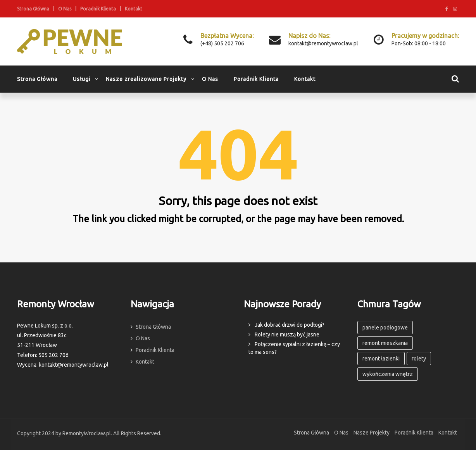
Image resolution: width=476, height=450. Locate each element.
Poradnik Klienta (98, 9)
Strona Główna (33, 9)
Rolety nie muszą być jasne (287, 334)
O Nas (65, 9)
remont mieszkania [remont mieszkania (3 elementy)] (385, 343)
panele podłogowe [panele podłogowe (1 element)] (385, 328)
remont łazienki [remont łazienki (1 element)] (381, 359)
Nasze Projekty (372, 433)
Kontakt (134, 9)
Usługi (82, 79)
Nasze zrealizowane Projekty (146, 79)
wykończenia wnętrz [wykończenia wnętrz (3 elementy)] (388, 374)
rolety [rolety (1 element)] (419, 359)
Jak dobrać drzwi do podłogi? (290, 325)
